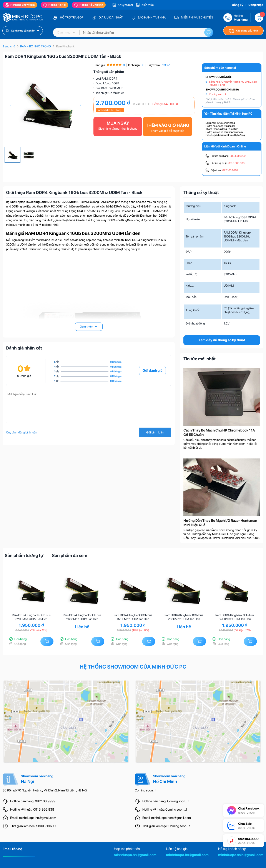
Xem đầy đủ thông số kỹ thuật (222, 340)
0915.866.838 (236, 163)
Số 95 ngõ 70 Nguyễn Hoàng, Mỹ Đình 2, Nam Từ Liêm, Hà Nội (233, 83)
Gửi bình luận (155, 432)
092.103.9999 (238, 156)
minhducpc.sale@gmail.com (241, 855)
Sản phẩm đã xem (70, 555)
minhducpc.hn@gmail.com (135, 855)
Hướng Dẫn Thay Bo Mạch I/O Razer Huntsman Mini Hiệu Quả (220, 523)
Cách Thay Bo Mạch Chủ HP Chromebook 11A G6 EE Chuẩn (219, 432)
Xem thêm (89, 327)
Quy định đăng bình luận (22, 432)
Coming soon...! (217, 94)
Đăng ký (238, 5)
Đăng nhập (256, 5)
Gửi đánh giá (153, 370)
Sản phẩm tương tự (24, 555)
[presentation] (10, 105)
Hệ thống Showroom (20, 5)
